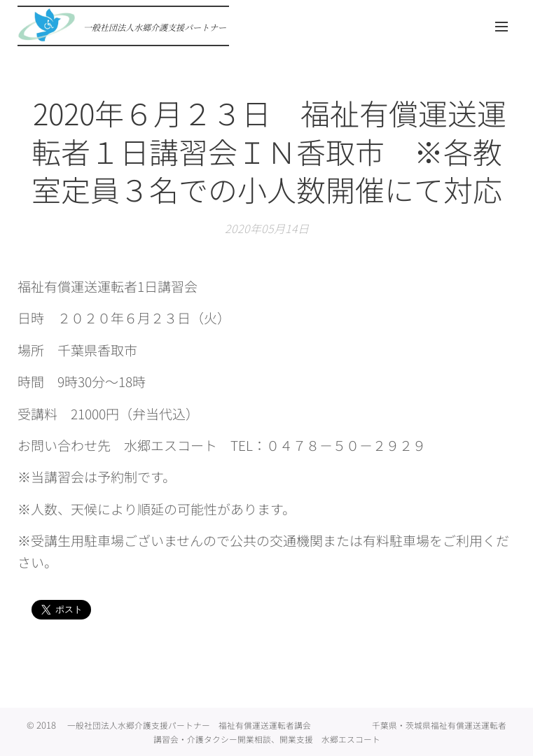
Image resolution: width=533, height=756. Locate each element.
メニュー (501, 27)
